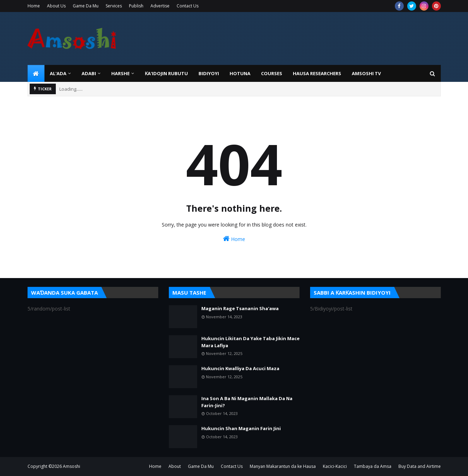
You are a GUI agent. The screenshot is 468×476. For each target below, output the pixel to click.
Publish (136, 6)
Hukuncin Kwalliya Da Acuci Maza (240, 368)
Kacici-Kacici (335, 466)
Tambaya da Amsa (373, 466)
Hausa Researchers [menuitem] (317, 73)
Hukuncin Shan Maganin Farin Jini (241, 428)
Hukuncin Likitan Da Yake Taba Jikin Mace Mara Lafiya (250, 342)
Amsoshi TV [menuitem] (366, 73)
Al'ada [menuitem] (58, 73)
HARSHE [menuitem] (120, 73)
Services (114, 6)
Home (34, 6)
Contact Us (188, 6)
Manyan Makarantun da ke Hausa (283, 466)
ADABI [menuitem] (89, 73)
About (175, 466)
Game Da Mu (86, 6)
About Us (56, 6)
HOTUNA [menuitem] (240, 73)
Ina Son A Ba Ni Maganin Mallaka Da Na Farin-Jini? (247, 402)
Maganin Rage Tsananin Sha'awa (240, 308)
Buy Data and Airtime (420, 466)
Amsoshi (72, 466)
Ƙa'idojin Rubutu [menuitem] (166, 73)
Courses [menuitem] (272, 73)
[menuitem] (36, 73)
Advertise (160, 6)
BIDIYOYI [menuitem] (209, 73)
